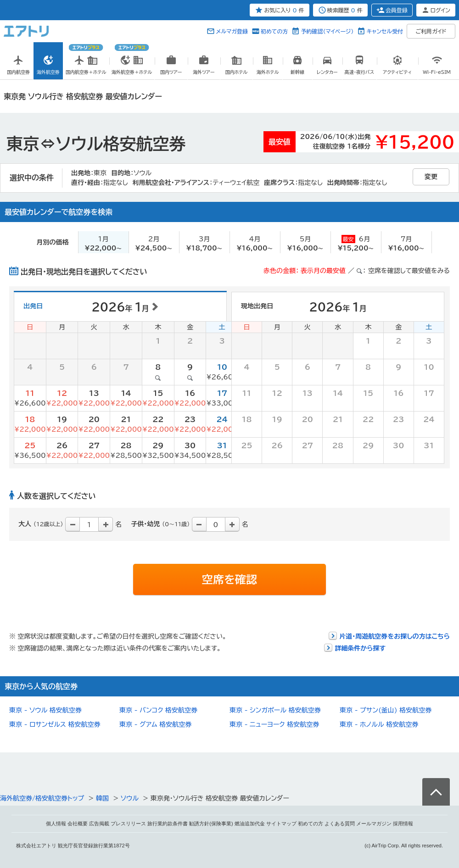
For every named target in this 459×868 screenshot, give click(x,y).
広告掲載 (99, 823)
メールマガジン (374, 823)
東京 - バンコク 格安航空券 (158, 710)
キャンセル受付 (385, 31)
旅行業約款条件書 (168, 823)
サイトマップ (281, 823)
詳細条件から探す (360, 648)
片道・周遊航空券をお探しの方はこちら (395, 636)
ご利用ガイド (431, 31)
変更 (431, 177)
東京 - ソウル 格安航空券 (45, 710)
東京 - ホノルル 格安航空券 (379, 724)
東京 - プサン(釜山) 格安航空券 (386, 710)
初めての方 (274, 31)
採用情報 (403, 823)
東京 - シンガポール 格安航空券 (275, 710)
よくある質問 (340, 823)
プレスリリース (128, 823)
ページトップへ (436, 792)
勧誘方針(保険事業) (211, 823)
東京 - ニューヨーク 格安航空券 (274, 724)
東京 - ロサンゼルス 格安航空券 (55, 724)
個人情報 (56, 823)
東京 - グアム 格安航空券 (155, 724)
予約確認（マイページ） (327, 31)
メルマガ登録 (232, 31)
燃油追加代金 (250, 823)
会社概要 (78, 823)
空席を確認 (229, 579)
